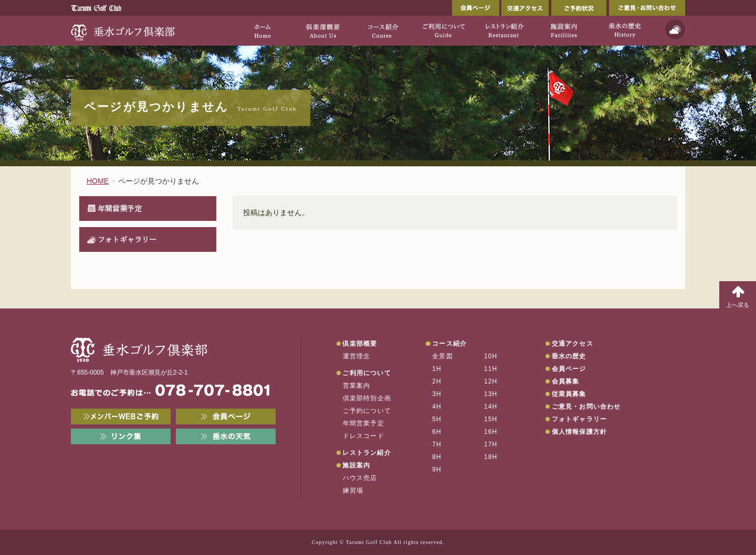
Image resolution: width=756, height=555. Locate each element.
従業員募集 (569, 394)
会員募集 (566, 381)
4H (437, 407)
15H (491, 419)
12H (491, 381)
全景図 (443, 356)
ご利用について (366, 373)
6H (437, 432)
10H (491, 356)
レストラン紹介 (366, 453)
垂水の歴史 (569, 356)
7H (437, 444)
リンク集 (121, 436)
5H (437, 419)
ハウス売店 (360, 478)
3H (437, 394)
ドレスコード (364, 436)
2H (437, 381)
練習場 (353, 490)
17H (491, 444)
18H (491, 457)
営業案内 (357, 386)
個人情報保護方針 (580, 432)
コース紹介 (449, 344)
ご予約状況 (579, 8)
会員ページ (476, 8)
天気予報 (675, 29)
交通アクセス (525, 8)
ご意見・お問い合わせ (647, 8)
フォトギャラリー (127, 239)
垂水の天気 (226, 436)
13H (491, 394)
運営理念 (357, 356)
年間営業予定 (120, 208)
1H (437, 369)
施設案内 (356, 465)
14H (491, 407)
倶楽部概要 (360, 344)
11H (491, 369)
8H (437, 457)
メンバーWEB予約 (121, 417)
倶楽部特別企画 (367, 398)
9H (437, 469)
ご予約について (367, 411)
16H (491, 432)
